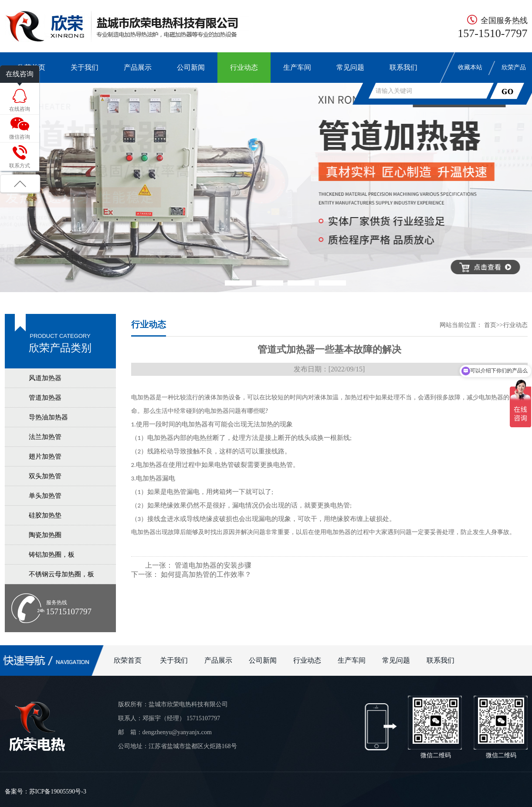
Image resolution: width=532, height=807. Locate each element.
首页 (490, 325)
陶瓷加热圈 (45, 535)
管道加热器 (45, 398)
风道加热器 (45, 378)
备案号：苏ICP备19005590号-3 (46, 792)
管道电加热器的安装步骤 (213, 565)
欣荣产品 (514, 67)
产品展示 (138, 67)
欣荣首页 (129, 660)
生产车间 (297, 67)
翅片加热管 (45, 456)
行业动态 (244, 67)
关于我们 (85, 67)
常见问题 (350, 67)
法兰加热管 (45, 437)
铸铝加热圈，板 (52, 555)
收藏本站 (470, 67)
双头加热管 (45, 476)
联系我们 (403, 67)
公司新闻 (191, 67)
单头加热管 (45, 496)
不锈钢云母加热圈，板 (61, 574)
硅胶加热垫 (45, 515)
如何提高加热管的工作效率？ (206, 574)
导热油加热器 (48, 417)
